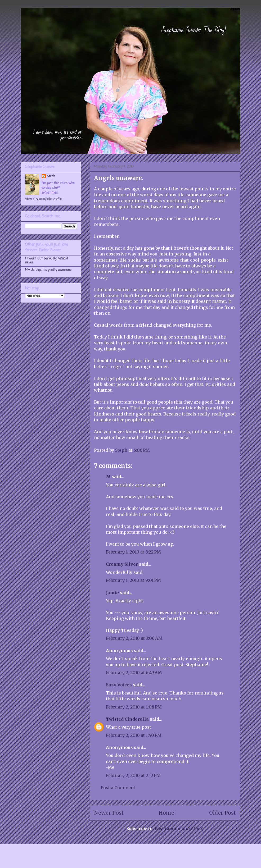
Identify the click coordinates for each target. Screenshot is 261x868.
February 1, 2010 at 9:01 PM (133, 580)
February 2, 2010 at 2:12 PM (133, 775)
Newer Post (109, 813)
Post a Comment (118, 788)
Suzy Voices (119, 685)
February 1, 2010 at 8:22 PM (133, 552)
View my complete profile (43, 199)
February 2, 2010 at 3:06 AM (134, 638)
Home (166, 813)
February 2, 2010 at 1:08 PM (134, 707)
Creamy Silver (122, 564)
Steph (51, 176)
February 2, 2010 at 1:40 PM (134, 735)
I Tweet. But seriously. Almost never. (47, 261)
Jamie (112, 593)
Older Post (222, 813)
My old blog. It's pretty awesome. (49, 270)
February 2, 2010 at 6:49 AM (134, 673)
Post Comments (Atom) (179, 829)
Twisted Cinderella (127, 719)
